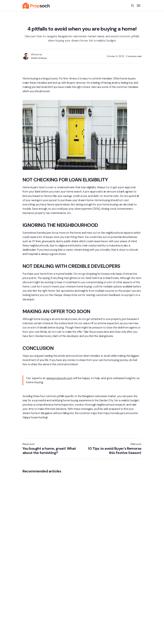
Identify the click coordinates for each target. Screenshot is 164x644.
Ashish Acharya (39, 59)
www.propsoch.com (59, 379)
